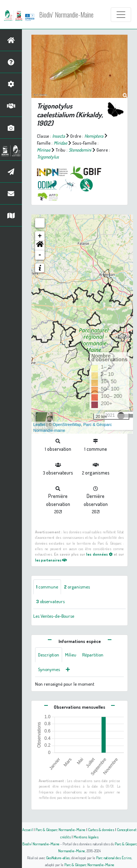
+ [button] (40, 236)
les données (99, 554)
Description (49, 655)
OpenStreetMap (67, 425)
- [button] (40, 255)
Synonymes (49, 669)
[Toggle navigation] (121, 15)
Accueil (28, 829)
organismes (77, 587)
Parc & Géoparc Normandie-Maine (60, 829)
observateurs (50, 601)
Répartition (93, 655)
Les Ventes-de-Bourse (54, 616)
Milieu (71, 655)
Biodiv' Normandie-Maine (66, 15)
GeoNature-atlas (58, 858)
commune (47, 587)
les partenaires (51, 560)
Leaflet (39, 425)
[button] (40, 245)
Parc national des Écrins (114, 858)
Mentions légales (86, 837)
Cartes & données (101, 829)
